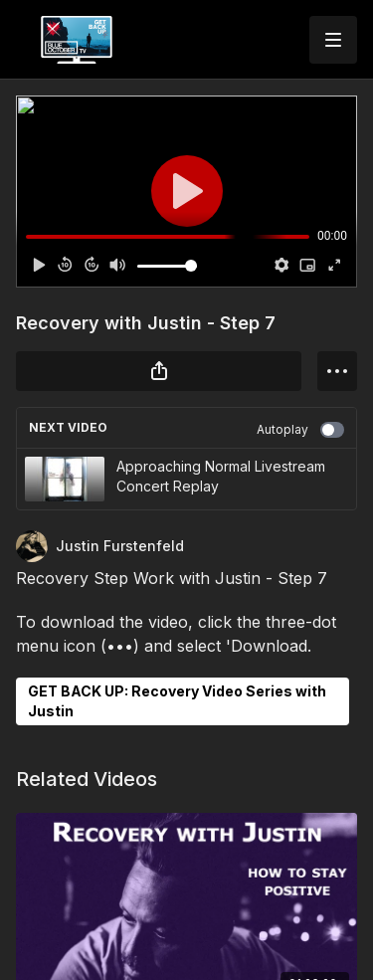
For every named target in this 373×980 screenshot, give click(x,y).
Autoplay (300, 430)
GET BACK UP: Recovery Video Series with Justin (177, 701)
